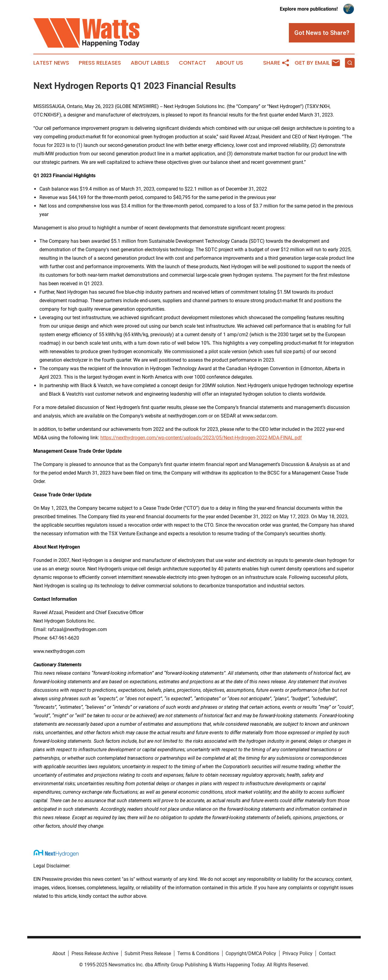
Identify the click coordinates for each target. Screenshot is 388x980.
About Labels (150, 63)
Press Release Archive (95, 953)
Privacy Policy (298, 953)
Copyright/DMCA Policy (251, 953)
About (59, 953)
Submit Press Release (148, 953)
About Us (229, 63)
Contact (192, 63)
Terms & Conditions (198, 953)
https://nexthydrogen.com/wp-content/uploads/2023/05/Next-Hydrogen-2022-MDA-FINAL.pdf (201, 438)
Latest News (51, 63)
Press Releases (100, 63)
